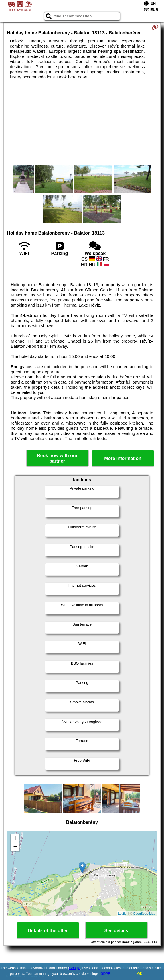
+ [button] (15, 839)
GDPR (105, 974)
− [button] (15, 847)
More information (123, 458)
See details (116, 931)
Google (75, 968)
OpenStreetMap (144, 914)
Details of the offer (48, 931)
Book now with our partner (57, 458)
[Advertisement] (82, 122)
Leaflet (123, 914)
